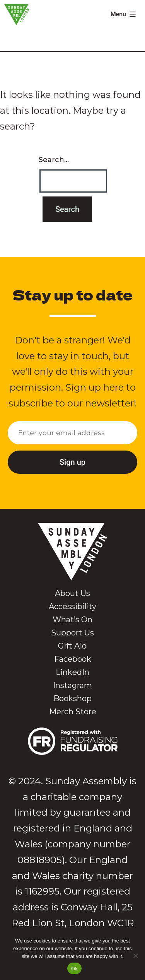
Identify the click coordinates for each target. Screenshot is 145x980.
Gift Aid (72, 646)
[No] (135, 956)
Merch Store (73, 712)
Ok (74, 969)
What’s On (72, 620)
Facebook (73, 659)
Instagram (72, 685)
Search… (54, 160)
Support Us (72, 633)
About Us (72, 593)
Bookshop (72, 698)
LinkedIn (72, 672)
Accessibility (72, 606)
